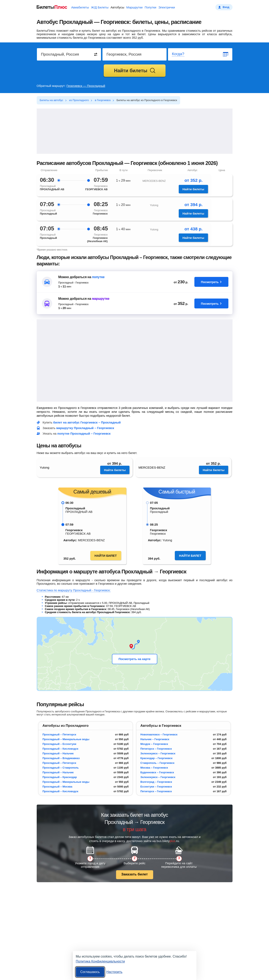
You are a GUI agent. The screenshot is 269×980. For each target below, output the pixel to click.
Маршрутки (134, 7)
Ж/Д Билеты (100, 7)
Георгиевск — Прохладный (86, 86)
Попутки (151, 7)
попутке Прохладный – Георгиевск (84, 433)
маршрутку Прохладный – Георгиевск (85, 428)
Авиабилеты (80, 7)
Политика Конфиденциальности (100, 961)
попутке (98, 277)
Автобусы (117, 7)
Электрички (167, 7)
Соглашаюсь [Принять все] (90, 972)
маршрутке (101, 299)
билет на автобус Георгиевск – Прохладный (87, 422)
